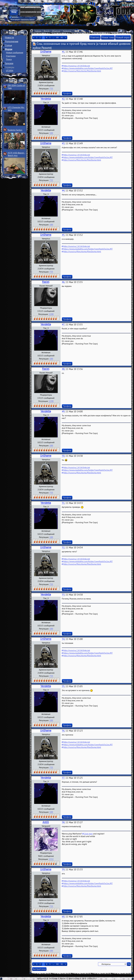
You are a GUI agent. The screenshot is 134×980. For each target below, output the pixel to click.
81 (62, 37)
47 (63, 325)
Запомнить (14, 17)
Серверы (10, 67)
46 (63, 282)
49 (63, 411)
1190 (51, 314)
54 (63, 639)
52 (63, 548)
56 (63, 731)
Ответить (95, 37)
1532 (51, 859)
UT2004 (10, 71)
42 (63, 99)
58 (63, 822)
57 (63, 778)
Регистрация (15, 19)
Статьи (8, 45)
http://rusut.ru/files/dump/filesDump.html (82, 71)
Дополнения (12, 41)
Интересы (67, 31)
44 (63, 191)
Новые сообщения (15, 52)
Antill (46, 822)
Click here (88, 834)
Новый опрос (123, 37)
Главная (38, 31)
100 (51, 133)
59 (63, 869)
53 (63, 595)
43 (63, 143)
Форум (9, 49)
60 (63, 917)
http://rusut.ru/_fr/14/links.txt (77, 66)
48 (63, 369)
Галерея (9, 63)
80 (57, 37)
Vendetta (46, 99)
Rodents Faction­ (15, 130)
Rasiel (46, 282)
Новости (9, 37)
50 (63, 456)
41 (63, 52)
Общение (56, 31)
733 (51, 89)
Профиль (67, 93)
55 (63, 686)
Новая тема (108, 37)
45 (63, 235)
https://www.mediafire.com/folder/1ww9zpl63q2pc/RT (88, 68)
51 (63, 503)
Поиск (9, 59)
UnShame (46, 52)
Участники (11, 56)
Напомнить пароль (28, 19)
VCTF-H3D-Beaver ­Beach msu (17, 154)
